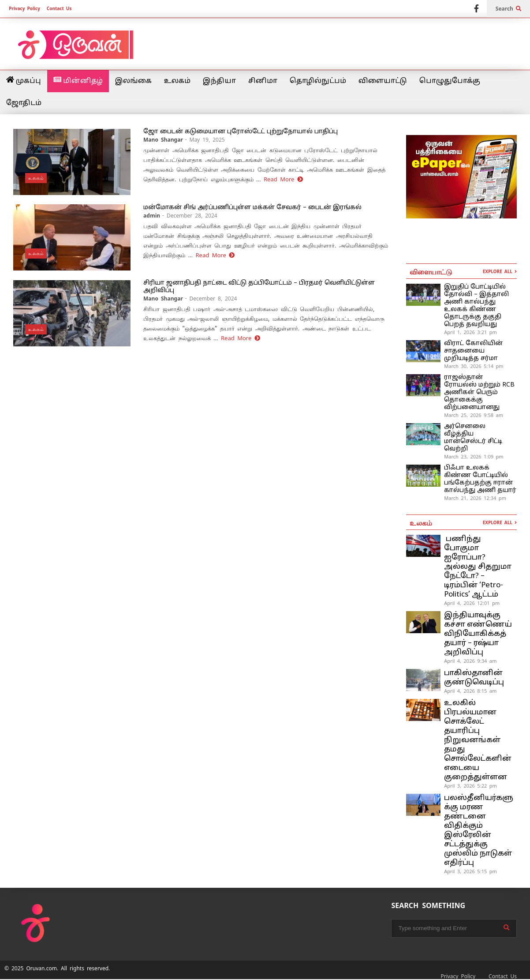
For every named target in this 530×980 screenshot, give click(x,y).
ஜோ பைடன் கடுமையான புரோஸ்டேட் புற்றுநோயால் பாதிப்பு (241, 132)
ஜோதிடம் (24, 103)
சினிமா (263, 81)
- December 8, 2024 (211, 299)
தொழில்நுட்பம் (318, 81)
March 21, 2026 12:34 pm (475, 498)
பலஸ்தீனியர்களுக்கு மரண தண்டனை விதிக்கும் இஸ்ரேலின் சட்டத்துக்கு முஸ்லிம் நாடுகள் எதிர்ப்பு (479, 830)
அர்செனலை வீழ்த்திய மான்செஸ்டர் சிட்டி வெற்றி (473, 438)
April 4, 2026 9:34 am (470, 661)
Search (508, 9)
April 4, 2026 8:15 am (470, 691)
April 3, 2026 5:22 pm (470, 786)
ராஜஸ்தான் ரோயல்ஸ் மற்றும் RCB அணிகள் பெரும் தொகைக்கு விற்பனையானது (479, 392)
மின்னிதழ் (78, 81)
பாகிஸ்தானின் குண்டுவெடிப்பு (474, 678)
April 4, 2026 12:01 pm (472, 603)
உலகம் (177, 81)
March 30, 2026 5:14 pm (474, 366)
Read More (283, 179)
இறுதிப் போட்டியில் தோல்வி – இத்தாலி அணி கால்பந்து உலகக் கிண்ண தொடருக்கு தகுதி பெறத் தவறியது (476, 306)
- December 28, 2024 (190, 216)
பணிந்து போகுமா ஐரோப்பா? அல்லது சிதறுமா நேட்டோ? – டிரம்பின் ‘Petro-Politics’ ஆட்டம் (478, 567)
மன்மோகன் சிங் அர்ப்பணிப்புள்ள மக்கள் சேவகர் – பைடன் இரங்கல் (252, 208)
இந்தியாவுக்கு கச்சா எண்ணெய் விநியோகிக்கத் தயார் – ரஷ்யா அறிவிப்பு (478, 634)
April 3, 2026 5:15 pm (470, 871)
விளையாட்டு (383, 81)
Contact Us (59, 9)
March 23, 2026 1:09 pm (474, 457)
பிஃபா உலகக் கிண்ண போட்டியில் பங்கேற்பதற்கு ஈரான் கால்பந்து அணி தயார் (480, 479)
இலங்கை (133, 81)
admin (152, 216)
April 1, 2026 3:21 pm (470, 332)
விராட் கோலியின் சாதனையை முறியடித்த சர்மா (473, 351)
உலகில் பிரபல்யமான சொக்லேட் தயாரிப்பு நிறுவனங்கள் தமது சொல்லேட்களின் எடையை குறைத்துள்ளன (478, 740)
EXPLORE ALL (500, 272)
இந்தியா (219, 81)
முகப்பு (24, 81)
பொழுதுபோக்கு (450, 81)
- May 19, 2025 (205, 140)
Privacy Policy (24, 9)
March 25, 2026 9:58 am (474, 415)
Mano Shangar (163, 140)
